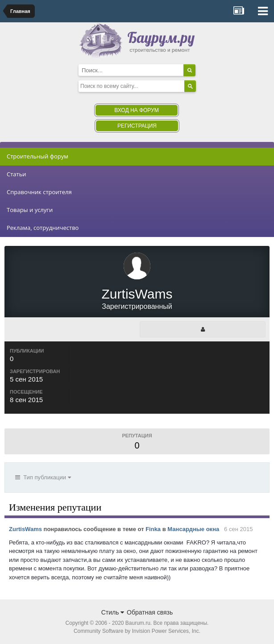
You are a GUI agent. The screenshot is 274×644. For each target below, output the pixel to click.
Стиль (113, 612)
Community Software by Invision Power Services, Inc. (137, 631)
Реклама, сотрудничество (43, 228)
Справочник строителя (39, 192)
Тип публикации (43, 477)
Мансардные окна (193, 529)
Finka (153, 529)
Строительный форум (37, 156)
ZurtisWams (25, 529)
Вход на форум (136, 110)
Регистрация (137, 126)
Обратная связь (150, 612)
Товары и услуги (30, 210)
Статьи (17, 174)
